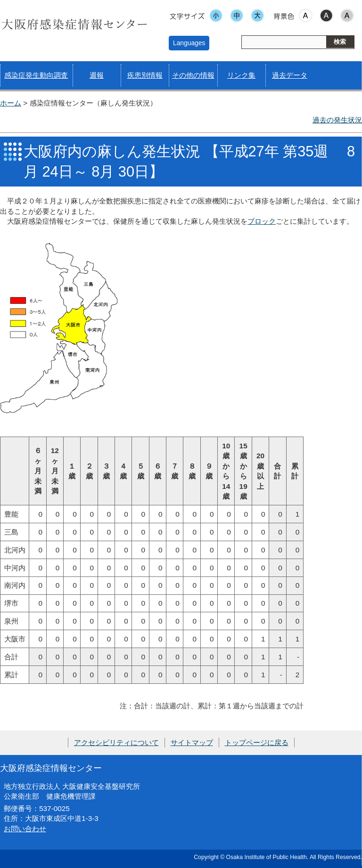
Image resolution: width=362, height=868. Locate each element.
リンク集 (241, 75)
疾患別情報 (145, 75)
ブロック (262, 221)
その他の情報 (193, 75)
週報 (97, 75)
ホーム (11, 103)
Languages (189, 43)
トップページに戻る (257, 742)
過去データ (290, 75)
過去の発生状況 (337, 120)
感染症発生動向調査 (36, 75)
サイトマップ (192, 742)
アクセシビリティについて (116, 742)
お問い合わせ (25, 829)
